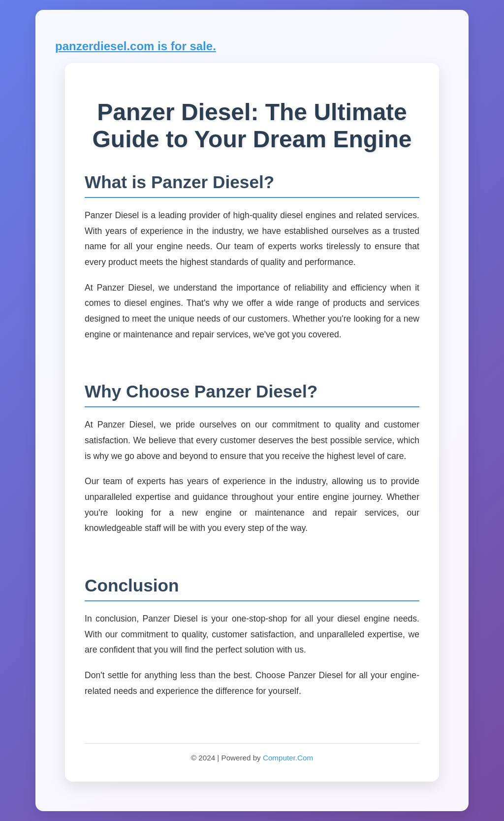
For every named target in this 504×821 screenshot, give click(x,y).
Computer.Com (288, 758)
